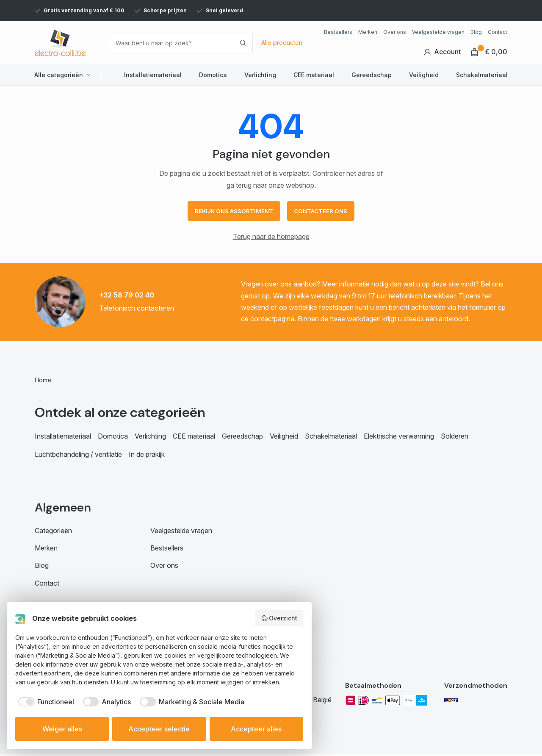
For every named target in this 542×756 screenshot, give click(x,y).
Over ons (395, 32)
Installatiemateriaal (153, 75)
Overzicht (279, 618)
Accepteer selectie (159, 729)
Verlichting (260, 75)
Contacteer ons (324, 212)
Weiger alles (62, 729)
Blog (476, 32)
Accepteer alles (256, 729)
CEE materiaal (314, 75)
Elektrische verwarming (399, 438)
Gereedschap (372, 75)
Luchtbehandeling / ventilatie (78, 456)
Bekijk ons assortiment (231, 212)
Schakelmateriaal (482, 75)
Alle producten (282, 43)
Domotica (213, 75)
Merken (368, 32)
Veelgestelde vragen (438, 32)
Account (442, 52)
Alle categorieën (59, 75)
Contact (498, 32)
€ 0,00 (489, 52)
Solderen (455, 438)
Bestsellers (338, 32)
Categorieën (53, 533)
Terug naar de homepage (271, 239)
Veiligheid (424, 75)
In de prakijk (147, 456)
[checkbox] (45, 702)
